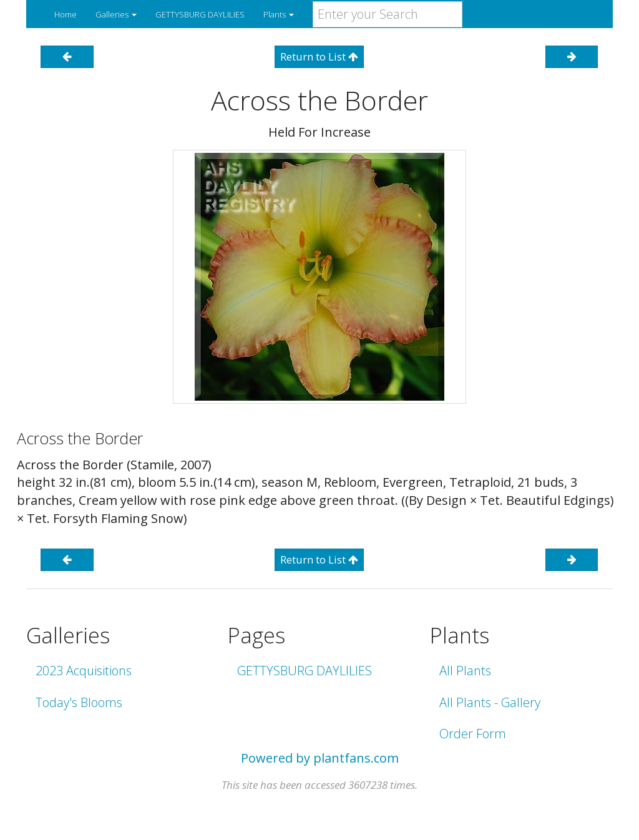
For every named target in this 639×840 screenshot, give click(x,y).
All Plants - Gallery (490, 702)
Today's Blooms (79, 702)
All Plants (465, 671)
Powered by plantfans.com (320, 758)
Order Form (473, 734)
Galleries (116, 14)
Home (66, 14)
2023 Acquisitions (84, 671)
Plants (279, 14)
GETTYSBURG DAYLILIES (200, 14)
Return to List (319, 56)
